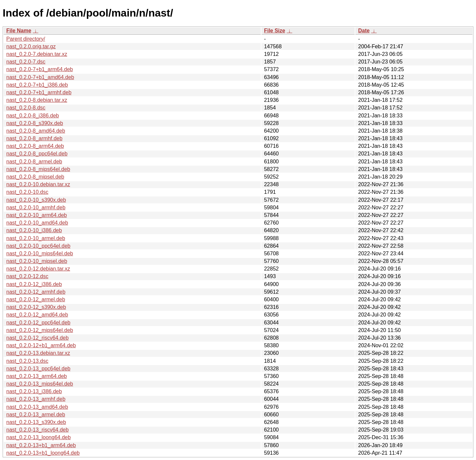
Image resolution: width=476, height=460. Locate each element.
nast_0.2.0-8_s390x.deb (35, 123)
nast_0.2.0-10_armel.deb (36, 238)
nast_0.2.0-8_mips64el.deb (38, 169)
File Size (275, 31)
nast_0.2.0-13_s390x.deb (36, 422)
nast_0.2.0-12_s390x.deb (36, 307)
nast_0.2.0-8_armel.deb (34, 162)
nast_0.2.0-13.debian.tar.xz (38, 353)
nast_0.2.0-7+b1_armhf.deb (39, 92)
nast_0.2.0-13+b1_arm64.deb (41, 445)
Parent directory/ (26, 39)
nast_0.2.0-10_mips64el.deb (40, 253)
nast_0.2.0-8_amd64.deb (36, 131)
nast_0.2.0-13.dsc (27, 361)
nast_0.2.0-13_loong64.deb (39, 437)
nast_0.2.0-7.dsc (26, 62)
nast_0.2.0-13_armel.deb (36, 415)
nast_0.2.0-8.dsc (26, 108)
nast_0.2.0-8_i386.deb (33, 116)
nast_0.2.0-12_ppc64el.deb (38, 323)
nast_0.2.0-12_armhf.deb (36, 292)
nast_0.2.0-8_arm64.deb (35, 146)
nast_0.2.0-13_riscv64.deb (38, 430)
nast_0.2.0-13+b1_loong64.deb (43, 453)
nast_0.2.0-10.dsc (27, 192)
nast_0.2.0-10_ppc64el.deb (38, 246)
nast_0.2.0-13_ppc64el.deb (38, 369)
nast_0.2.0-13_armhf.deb (36, 399)
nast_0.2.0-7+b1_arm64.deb (40, 69)
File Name (19, 31)
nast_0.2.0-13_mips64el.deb (40, 384)
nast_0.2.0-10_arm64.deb (37, 215)
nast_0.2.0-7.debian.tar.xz (37, 54)
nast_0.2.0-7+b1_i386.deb (37, 85)
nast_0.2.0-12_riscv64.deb (38, 338)
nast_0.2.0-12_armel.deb (36, 299)
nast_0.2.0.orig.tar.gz (31, 46)
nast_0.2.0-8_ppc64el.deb (37, 154)
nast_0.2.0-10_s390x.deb (36, 200)
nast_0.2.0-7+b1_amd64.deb (40, 77)
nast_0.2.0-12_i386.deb (34, 284)
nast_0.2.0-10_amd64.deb (37, 223)
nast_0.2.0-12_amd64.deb (37, 315)
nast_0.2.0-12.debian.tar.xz (38, 269)
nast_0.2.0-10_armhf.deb (36, 208)
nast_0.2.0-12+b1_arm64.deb (41, 345)
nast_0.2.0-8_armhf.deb (34, 138)
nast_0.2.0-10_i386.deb (34, 230)
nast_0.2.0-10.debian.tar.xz (38, 184)
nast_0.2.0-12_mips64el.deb (40, 330)
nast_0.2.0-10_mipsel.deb (37, 261)
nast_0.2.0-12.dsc (27, 276)
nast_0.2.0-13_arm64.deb (37, 376)
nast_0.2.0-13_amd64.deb (37, 407)
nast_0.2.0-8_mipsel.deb (35, 177)
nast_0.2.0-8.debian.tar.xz (37, 100)
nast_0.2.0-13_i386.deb (34, 391)
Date (364, 31)
